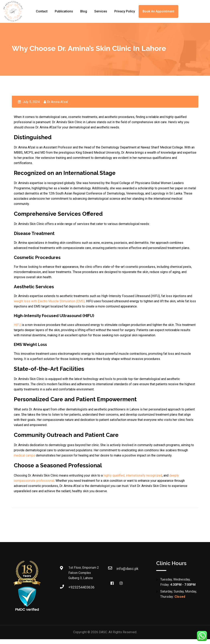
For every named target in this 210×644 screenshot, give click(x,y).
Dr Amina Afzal (57, 102)
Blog (84, 11)
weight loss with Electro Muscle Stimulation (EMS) (49, 301)
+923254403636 (81, 587)
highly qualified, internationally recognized (133, 475)
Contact (42, 11)
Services (101, 11)
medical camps (24, 455)
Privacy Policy (125, 11)
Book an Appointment (158, 11)
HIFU (17, 325)
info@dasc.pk (127, 569)
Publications (64, 11)
